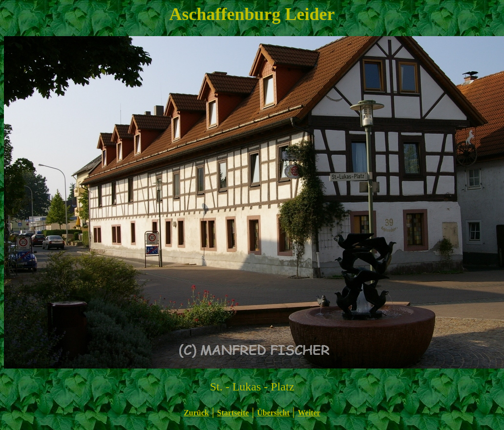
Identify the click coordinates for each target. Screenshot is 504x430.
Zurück (196, 413)
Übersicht (273, 413)
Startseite (233, 413)
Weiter (309, 413)
